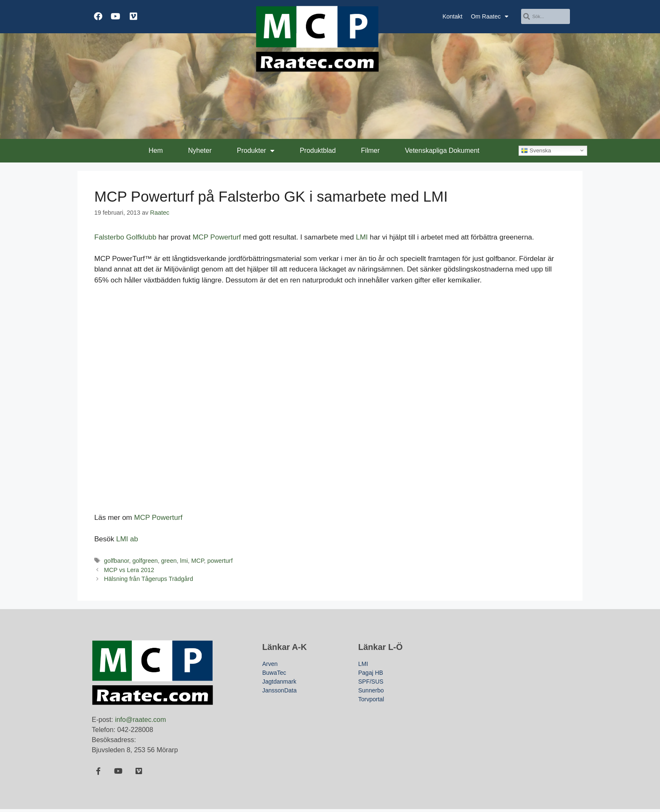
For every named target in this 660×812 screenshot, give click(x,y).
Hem (156, 150)
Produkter (256, 151)
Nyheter (200, 150)
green (169, 561)
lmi (184, 561)
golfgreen (145, 561)
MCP (197, 561)
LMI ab (127, 539)
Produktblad (318, 150)
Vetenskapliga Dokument (442, 150)
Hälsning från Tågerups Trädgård (149, 579)
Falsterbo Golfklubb (125, 237)
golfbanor (116, 561)
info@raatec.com (140, 720)
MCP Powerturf (217, 237)
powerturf (220, 561)
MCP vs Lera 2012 (129, 570)
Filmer (370, 150)
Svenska (536, 150)
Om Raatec (490, 16)
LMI (362, 237)
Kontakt (452, 16)
